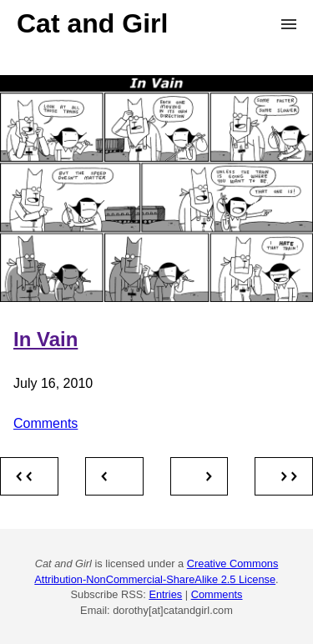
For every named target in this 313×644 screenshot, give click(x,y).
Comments (45, 423)
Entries (165, 594)
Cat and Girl (92, 23)
